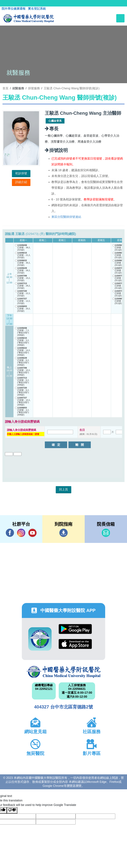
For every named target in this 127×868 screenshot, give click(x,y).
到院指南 (63, 533)
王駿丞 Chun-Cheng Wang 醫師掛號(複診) (72, 88)
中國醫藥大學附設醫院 (63, 672)
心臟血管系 (55, 121)
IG (21, 533)
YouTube (32, 533)
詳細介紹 (21, 182)
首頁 (5, 88)
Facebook (10, 533)
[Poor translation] (12, 810)
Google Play (75, 629)
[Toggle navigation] (120, 18)
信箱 (106, 533)
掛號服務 (34, 88)
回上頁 (63, 489)
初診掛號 (21, 173)
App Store (75, 644)
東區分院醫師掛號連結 (66, 217)
